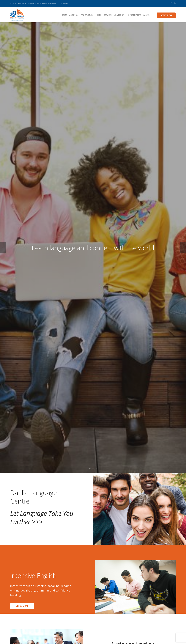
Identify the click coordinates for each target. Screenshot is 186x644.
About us (74, 15)
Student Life (134, 15)
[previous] (3, 248)
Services (108, 15)
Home (64, 15)
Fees (99, 15)
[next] (183, 248)
